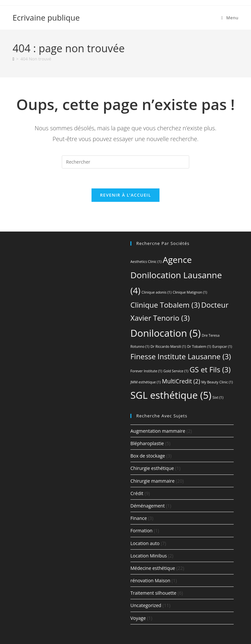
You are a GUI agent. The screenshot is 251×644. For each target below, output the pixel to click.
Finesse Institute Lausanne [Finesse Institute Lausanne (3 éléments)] (181, 356)
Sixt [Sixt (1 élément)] (218, 397)
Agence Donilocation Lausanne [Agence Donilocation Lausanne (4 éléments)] (176, 275)
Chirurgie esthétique (152, 468)
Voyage (138, 618)
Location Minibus (149, 556)
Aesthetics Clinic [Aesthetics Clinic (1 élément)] (146, 262)
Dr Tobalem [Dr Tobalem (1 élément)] (199, 346)
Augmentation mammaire (158, 431)
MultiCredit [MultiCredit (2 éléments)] (181, 381)
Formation (142, 531)
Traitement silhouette (153, 593)
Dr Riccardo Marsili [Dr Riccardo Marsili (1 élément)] (168, 346)
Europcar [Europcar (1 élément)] (222, 346)
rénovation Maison (150, 580)
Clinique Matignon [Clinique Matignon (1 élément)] (190, 292)
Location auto (145, 543)
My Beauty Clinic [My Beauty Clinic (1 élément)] (217, 382)
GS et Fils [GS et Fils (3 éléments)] (210, 370)
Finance (139, 518)
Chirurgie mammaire (152, 481)
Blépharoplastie (147, 443)
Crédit (137, 493)
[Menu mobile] (230, 18)
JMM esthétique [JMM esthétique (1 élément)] (146, 382)
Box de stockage (148, 456)
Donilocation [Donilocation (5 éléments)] (166, 333)
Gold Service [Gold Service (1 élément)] (176, 371)
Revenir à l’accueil (125, 195)
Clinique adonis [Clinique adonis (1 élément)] (156, 292)
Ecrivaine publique (46, 17)
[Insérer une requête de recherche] (125, 162)
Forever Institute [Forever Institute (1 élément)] (146, 371)
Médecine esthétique (153, 568)
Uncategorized (146, 605)
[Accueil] (13, 59)
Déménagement (148, 506)
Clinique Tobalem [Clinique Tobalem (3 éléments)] (165, 305)
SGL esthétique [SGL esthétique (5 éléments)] (171, 395)
